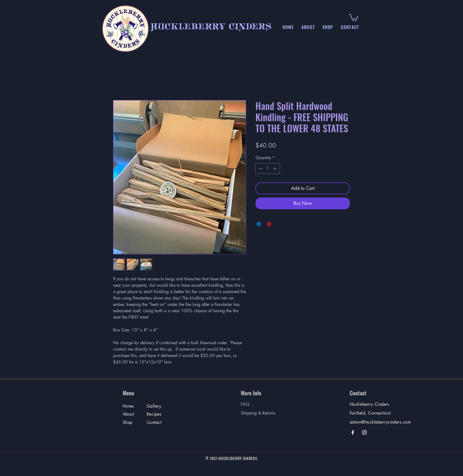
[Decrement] (260, 169)
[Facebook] (353, 432)
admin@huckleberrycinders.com (380, 422)
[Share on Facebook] (259, 224)
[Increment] (275, 169)
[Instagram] (364, 432)
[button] (308, 27)
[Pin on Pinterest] (269, 224)
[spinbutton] (268, 169)
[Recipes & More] (154, 415)
